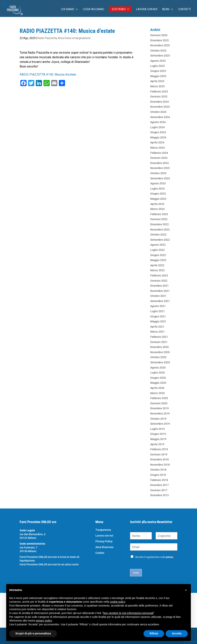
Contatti (184, 9)
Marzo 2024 (157, 148)
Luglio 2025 (157, 66)
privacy (170, 557)
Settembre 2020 (160, 362)
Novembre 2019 (160, 414)
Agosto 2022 (158, 245)
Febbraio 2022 (159, 275)
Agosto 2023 (158, 183)
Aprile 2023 (157, 204)
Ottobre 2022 (158, 235)
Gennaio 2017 (159, 490)
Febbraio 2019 (159, 449)
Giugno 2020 (158, 378)
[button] (186, 590)
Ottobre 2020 (158, 357)
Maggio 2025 (158, 76)
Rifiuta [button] (154, 633)
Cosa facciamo (93, 9)
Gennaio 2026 (159, 35)
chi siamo (68, 9)
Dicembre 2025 (159, 40)
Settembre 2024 (160, 117)
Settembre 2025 (160, 56)
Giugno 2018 (158, 475)
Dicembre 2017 (159, 485)
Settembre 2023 (160, 178)
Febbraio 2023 (159, 214)
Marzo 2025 (157, 86)
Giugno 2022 (158, 255)
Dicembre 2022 (159, 224)
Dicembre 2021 (159, 286)
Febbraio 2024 (159, 153)
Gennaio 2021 (159, 342)
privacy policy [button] (44, 621)
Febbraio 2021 (159, 337)
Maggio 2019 (158, 439)
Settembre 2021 (160, 301)
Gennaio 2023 (159, 219)
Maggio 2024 (158, 137)
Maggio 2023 (158, 199)
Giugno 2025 (158, 71)
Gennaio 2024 (159, 158)
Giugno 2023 (158, 194)
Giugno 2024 (158, 132)
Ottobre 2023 (158, 173)
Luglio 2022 (157, 250)
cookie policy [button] (117, 602)
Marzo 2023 (157, 209)
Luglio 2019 (157, 429)
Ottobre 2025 (158, 51)
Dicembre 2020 (159, 347)
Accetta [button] (177, 633)
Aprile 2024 (157, 142)
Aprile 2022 (157, 265)
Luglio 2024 (157, 127)
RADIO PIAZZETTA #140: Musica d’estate (48, 74)
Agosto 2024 (158, 122)
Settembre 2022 (160, 240)
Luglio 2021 (157, 311)
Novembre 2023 (160, 168)
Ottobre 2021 (158, 296)
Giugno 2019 (158, 434)
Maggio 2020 (158, 383)
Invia (136, 573)
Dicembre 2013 (159, 495)
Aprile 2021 (157, 327)
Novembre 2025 (160, 45)
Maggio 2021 (158, 321)
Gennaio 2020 (159, 403)
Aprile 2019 (157, 444)
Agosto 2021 (158, 306)
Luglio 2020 (157, 373)
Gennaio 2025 (159, 97)
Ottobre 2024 (158, 112)
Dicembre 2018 (159, 459)
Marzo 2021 (157, 332)
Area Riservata (104, 547)
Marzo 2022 (157, 270)
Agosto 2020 (158, 368)
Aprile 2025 (157, 81)
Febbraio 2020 (159, 398)
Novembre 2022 (160, 230)
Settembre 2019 (160, 424)
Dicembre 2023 (159, 163)
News (166, 9)
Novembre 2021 (160, 291)
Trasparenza (103, 530)
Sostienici (119, 9)
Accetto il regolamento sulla (155, 557)
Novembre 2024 (160, 107)
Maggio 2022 (158, 260)
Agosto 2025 (158, 61)
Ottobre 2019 (158, 419)
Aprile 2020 (157, 388)
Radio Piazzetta (47, 38)
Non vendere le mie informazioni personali (128, 613)
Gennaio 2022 (159, 281)
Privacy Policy (104, 541)
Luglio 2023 (157, 189)
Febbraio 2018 (159, 480)
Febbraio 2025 (159, 92)
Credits (100, 553)
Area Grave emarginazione (74, 38)
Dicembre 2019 (159, 408)
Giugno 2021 (158, 316)
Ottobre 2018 (158, 470)
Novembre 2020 (160, 352)
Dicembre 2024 (159, 102)
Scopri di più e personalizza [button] (33, 633)
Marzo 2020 (157, 393)
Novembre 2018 (160, 465)
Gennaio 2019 (159, 454)
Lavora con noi (147, 9)
